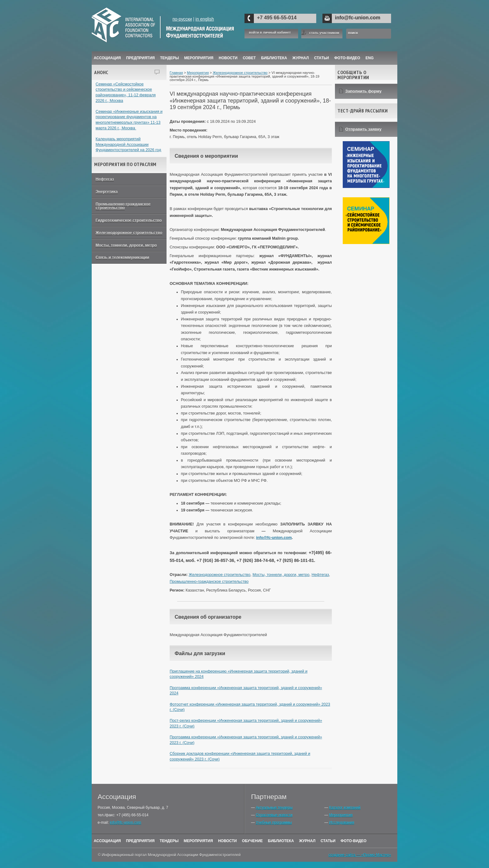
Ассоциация (107, 58)
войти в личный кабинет (270, 33)
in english (205, 19)
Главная (176, 73)
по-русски (182, 19)
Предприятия (140, 58)
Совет (249, 58)
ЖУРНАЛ (301, 58)
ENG (370, 58)
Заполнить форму (363, 91)
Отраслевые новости (274, 815)
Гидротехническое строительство (129, 220)
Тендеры (169, 58)
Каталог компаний (345, 808)
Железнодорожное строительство (129, 233)
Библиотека (274, 58)
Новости (228, 58)
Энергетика (107, 192)
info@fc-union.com (358, 18)
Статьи (322, 58)
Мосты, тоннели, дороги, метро (126, 245)
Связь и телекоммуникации (123, 257)
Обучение (252, 841)
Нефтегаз (105, 179)
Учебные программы (274, 822)
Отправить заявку (363, 129)
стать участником (324, 33)
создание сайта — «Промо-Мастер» (360, 855)
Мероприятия (199, 58)
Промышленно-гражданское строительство (123, 206)
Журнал (307, 841)
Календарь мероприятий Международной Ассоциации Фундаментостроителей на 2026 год (128, 144)
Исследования (341, 822)
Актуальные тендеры (274, 808)
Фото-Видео (347, 58)
